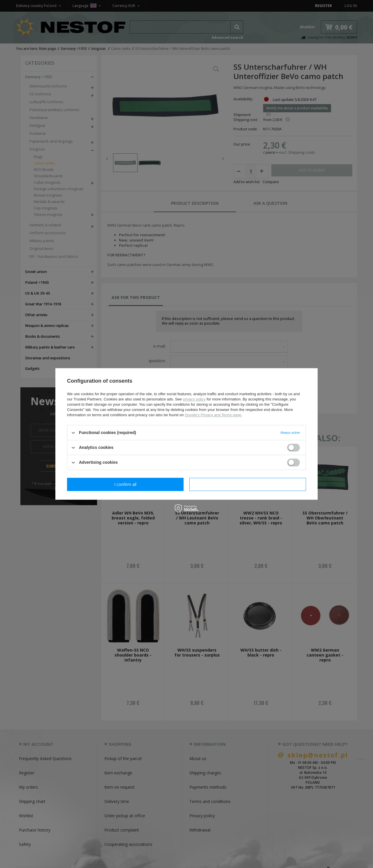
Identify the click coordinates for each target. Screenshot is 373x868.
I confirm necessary (125, 484)
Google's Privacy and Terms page (213, 415)
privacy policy (194, 399)
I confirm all (248, 484)
